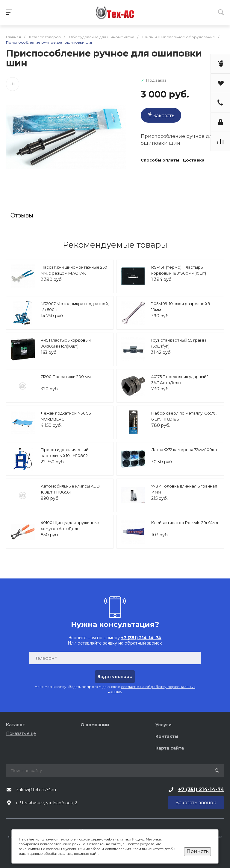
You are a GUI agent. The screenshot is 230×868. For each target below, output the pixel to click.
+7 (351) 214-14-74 (201, 789)
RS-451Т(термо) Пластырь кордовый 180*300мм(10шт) (179, 270)
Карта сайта (170, 748)
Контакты (167, 736)
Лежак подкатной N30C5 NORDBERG (66, 416)
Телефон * (46, 658)
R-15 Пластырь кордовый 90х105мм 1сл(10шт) (66, 343)
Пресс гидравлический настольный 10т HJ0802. (65, 453)
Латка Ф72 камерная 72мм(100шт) (185, 450)
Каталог (15, 725)
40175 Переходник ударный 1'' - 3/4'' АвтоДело (182, 380)
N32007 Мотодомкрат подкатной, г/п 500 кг (75, 307)
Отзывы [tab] (22, 215)
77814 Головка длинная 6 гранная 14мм (184, 489)
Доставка (193, 160)
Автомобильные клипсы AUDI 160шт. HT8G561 (71, 489)
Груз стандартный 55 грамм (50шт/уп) (179, 343)
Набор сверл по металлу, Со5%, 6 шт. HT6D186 (184, 416)
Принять (198, 851)
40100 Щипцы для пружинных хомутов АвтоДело (70, 526)
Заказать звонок (196, 803)
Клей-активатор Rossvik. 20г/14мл (185, 523)
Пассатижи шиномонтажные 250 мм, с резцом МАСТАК (74, 270)
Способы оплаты (160, 160)
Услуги (164, 725)
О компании (95, 725)
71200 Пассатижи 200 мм (66, 377)
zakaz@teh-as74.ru (36, 790)
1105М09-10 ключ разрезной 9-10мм (181, 307)
